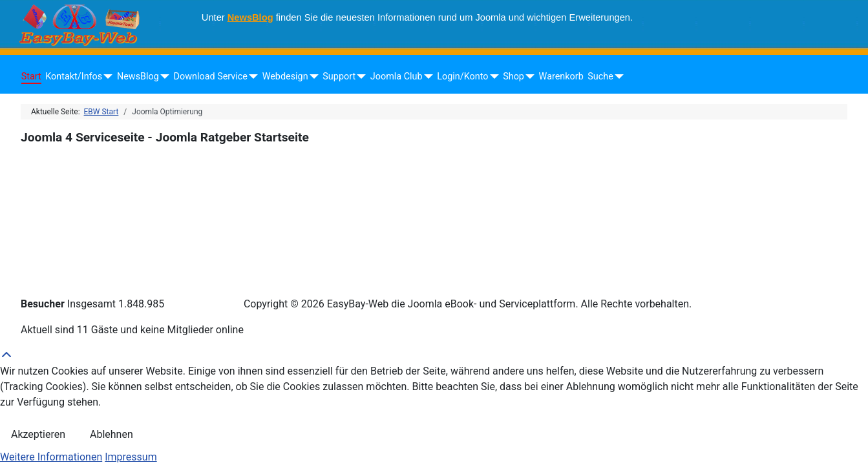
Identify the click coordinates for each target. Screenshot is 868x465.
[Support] (359, 77)
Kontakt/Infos (74, 77)
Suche (600, 77)
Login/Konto (462, 77)
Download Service (211, 77)
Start (31, 77)
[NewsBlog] (163, 77)
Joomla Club (397, 77)
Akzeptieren (38, 434)
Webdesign (285, 77)
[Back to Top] (434, 356)
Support (339, 77)
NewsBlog (250, 17)
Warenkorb (561, 77)
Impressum (131, 457)
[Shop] (528, 77)
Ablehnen (111, 434)
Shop (513, 77)
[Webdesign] (312, 77)
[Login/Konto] (492, 77)
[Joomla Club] (426, 77)
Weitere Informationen (51, 457)
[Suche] (617, 77)
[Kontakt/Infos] (106, 77)
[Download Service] (251, 77)
